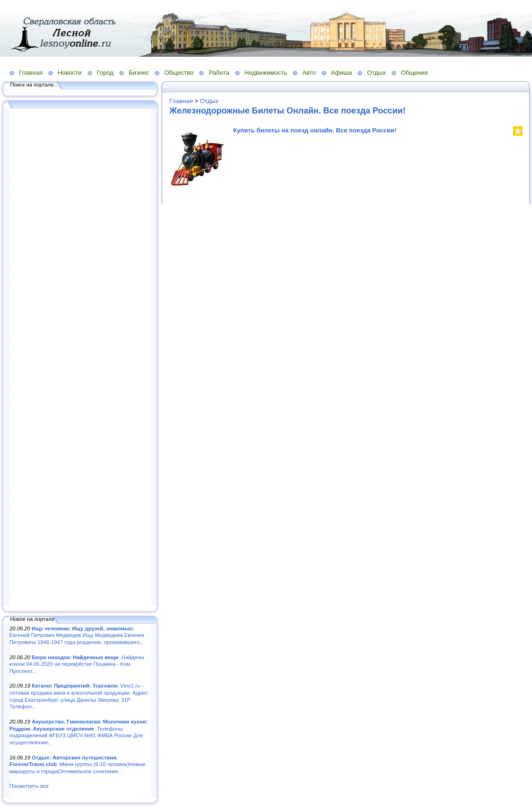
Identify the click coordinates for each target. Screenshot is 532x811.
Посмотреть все (29, 786)
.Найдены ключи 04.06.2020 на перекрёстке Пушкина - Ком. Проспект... (77, 664)
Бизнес (139, 73)
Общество (179, 73)
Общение (415, 73)
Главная (31, 73)
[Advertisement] (80, 358)
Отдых (376, 73)
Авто (309, 73)
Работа (219, 73)
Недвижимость (266, 73)
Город (105, 73)
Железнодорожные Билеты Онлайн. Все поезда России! (288, 111)
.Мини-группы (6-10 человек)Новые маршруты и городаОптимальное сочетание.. (77, 764)
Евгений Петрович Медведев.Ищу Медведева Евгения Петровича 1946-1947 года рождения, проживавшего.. (77, 635)
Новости (70, 73)
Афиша (342, 73)
